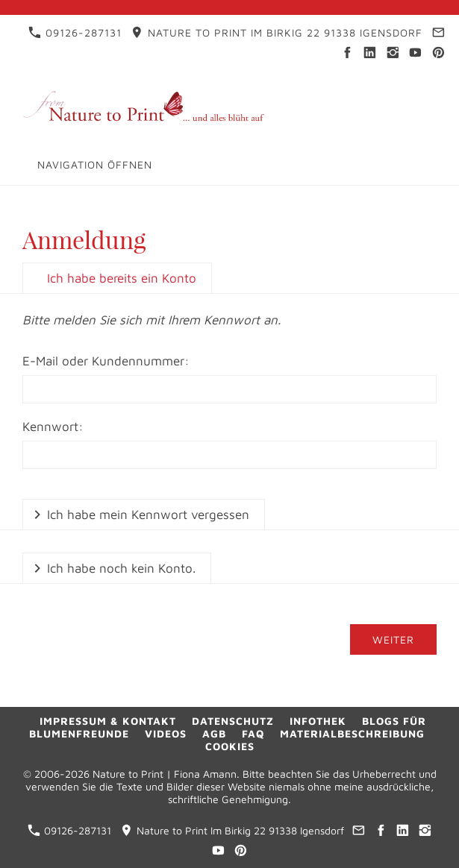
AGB (214, 733)
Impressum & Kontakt (108, 721)
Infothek (318, 721)
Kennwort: (53, 427)
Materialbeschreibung (352, 733)
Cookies (230, 746)
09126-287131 (75, 32)
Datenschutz (233, 721)
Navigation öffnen (95, 164)
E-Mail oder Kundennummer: (106, 361)
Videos (166, 733)
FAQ (253, 733)
